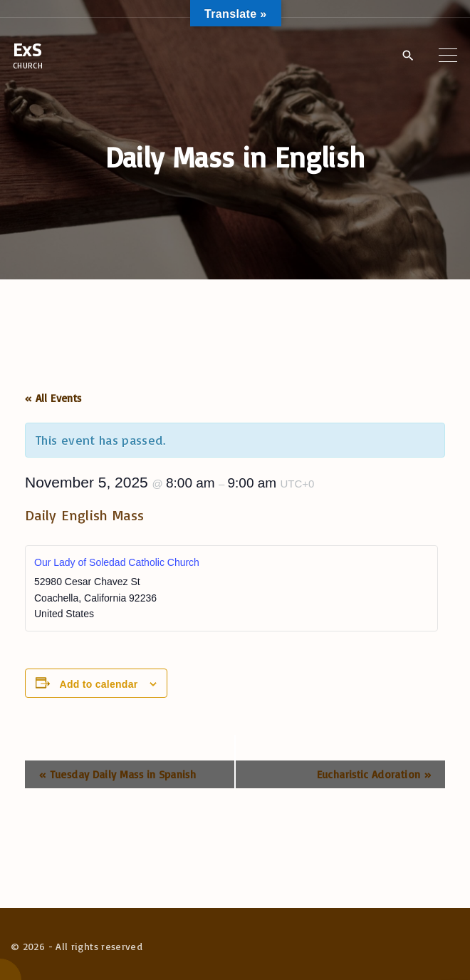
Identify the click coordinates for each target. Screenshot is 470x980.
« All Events (53, 398)
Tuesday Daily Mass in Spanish (117, 774)
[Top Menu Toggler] (448, 55)
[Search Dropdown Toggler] (408, 56)
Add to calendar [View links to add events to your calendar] (99, 684)
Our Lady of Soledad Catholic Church (117, 562)
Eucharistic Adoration (374, 774)
